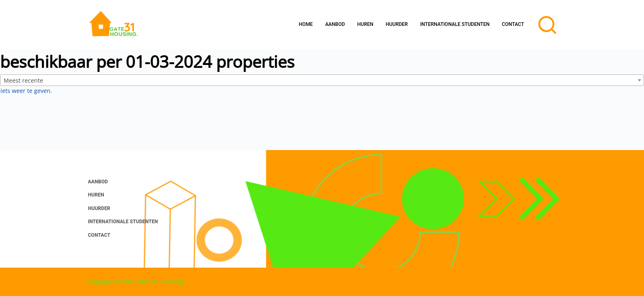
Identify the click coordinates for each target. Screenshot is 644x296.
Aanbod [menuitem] (335, 24)
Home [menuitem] (306, 24)
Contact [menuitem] (513, 24)
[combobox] (322, 80)
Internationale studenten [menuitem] (455, 24)
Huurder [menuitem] (397, 24)
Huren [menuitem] (365, 24)
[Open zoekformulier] (547, 25)
